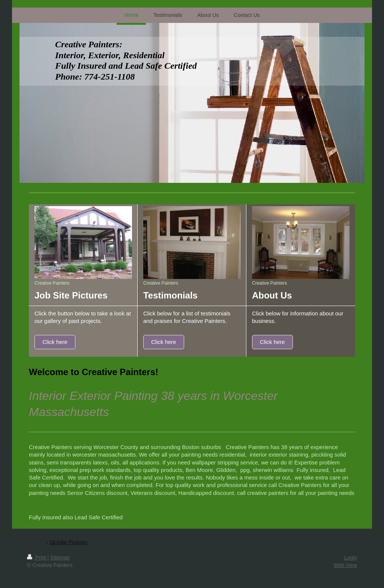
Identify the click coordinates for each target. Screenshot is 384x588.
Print (37, 558)
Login (351, 558)
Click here (55, 342)
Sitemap (60, 558)
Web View (345, 565)
